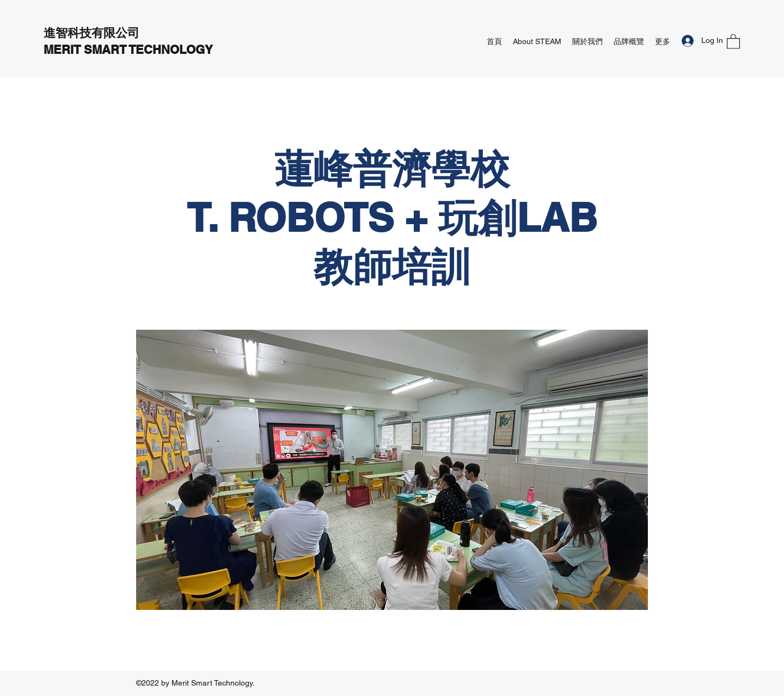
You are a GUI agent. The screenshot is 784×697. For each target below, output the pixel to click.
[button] (733, 41)
